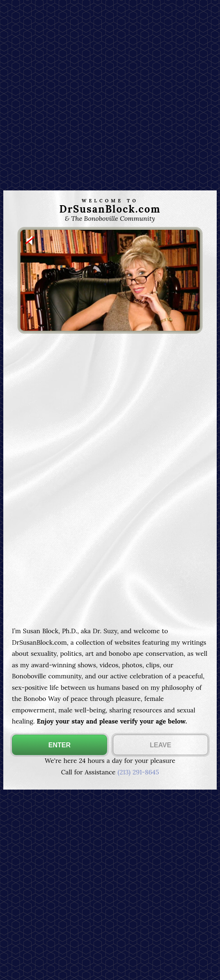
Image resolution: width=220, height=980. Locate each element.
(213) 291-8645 (138, 772)
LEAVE (160, 745)
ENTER (60, 745)
